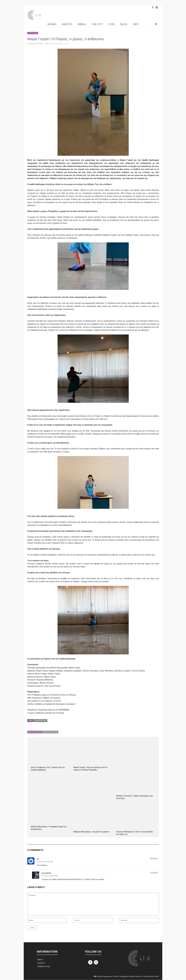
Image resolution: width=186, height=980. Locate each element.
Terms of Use (44, 966)
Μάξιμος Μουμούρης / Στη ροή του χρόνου (91, 832)
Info (136, 24)
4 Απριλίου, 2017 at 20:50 (45, 862)
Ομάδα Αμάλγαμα (40, 720)
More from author (50, 732)
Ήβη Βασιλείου (36, 44)
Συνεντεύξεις (33, 33)
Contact (41, 963)
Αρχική (52, 24)
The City (97, 24)
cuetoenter (46, 873)
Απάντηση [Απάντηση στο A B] (154, 858)
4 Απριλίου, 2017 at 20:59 (49, 876)
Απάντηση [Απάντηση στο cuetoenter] (154, 873)
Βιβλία (82, 24)
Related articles (35, 732)
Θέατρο (67, 24)
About (40, 960)
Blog (124, 24)
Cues (112, 24)
